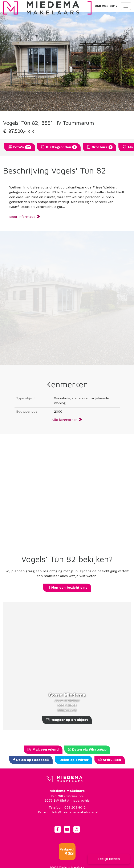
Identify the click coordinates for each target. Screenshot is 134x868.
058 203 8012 (106, 6)
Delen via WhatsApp (87, 749)
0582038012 (67, 710)
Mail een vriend (43, 749)
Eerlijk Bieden (109, 859)
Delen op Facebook (31, 760)
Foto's (20, 147)
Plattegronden (59, 147)
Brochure (100, 147)
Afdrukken (110, 760)
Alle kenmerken (67, 420)
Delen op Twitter (74, 760)
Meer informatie (25, 217)
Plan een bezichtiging (67, 587)
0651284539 (67, 705)
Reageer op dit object (67, 720)
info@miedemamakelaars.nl (75, 812)
